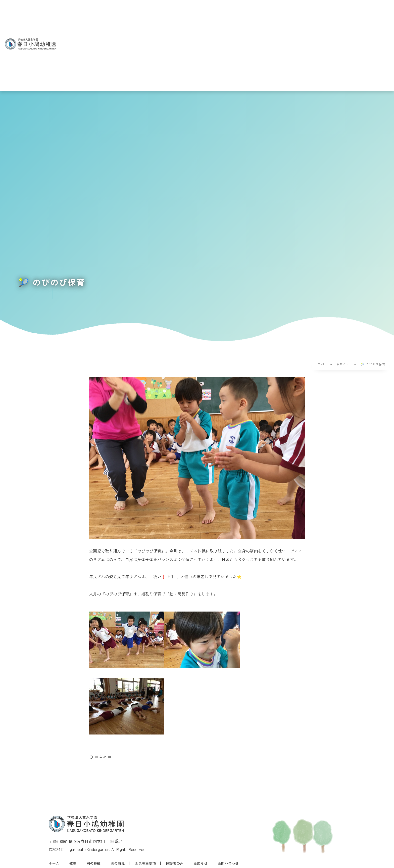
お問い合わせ (228, 863)
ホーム (54, 863)
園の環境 (118, 863)
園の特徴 (93, 863)
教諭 (73, 863)
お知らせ (201, 863)
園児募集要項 (145, 863)
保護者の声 (175, 863)
